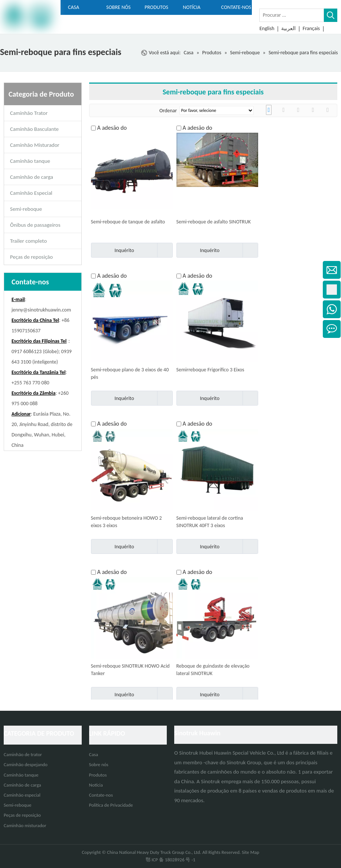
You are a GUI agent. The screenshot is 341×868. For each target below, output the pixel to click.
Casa (94, 754)
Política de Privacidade (111, 805)
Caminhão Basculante (34, 129)
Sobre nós (99, 764)
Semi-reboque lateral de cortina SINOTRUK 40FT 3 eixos (210, 522)
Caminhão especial (22, 795)
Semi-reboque (26, 209)
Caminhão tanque (30, 161)
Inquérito (113, 250)
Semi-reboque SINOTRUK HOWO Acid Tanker (130, 670)
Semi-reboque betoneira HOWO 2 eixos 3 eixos (126, 522)
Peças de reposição (31, 257)
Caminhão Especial (31, 193)
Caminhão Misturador (35, 145)
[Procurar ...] (292, 15)
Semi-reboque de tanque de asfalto (128, 222)
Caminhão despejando (26, 764)
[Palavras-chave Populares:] (331, 15)
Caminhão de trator (23, 754)
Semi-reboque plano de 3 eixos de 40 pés (130, 373)
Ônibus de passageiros (35, 225)
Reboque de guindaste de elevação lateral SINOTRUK (213, 670)
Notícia (96, 785)
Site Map (251, 852)
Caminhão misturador (25, 825)
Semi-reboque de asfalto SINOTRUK (214, 222)
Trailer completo (28, 241)
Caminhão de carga (32, 177)
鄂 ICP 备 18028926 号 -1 (170, 860)
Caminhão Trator (29, 113)
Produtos (98, 775)
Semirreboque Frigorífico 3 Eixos (210, 370)
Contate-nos (101, 795)
